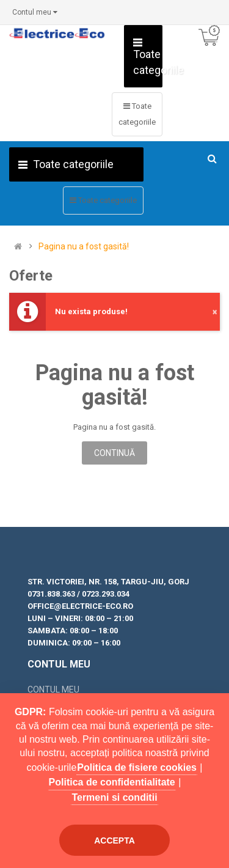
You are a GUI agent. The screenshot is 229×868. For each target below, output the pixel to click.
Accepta (114, 840)
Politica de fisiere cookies (137, 767)
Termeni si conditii (114, 797)
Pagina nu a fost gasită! (84, 247)
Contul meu (53, 690)
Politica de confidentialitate (112, 782)
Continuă (114, 453)
